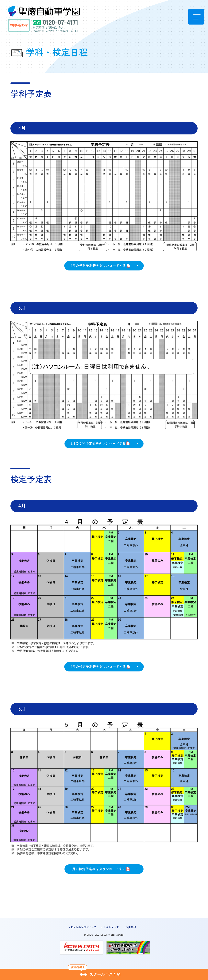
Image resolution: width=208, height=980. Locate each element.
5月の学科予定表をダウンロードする (98, 443)
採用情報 (131, 927)
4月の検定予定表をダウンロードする (98, 666)
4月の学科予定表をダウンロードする (98, 265)
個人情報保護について (84, 927)
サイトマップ (111, 927)
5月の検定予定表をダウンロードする (98, 869)
